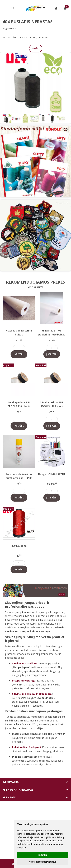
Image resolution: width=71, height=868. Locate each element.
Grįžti (36, 48)
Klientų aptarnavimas (18, 790)
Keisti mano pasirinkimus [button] (43, 862)
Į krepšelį (19, 354)
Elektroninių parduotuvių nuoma (28, 813)
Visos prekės (36, 287)
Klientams (10, 797)
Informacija (11, 782)
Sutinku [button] (43, 855)
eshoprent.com (52, 813)
